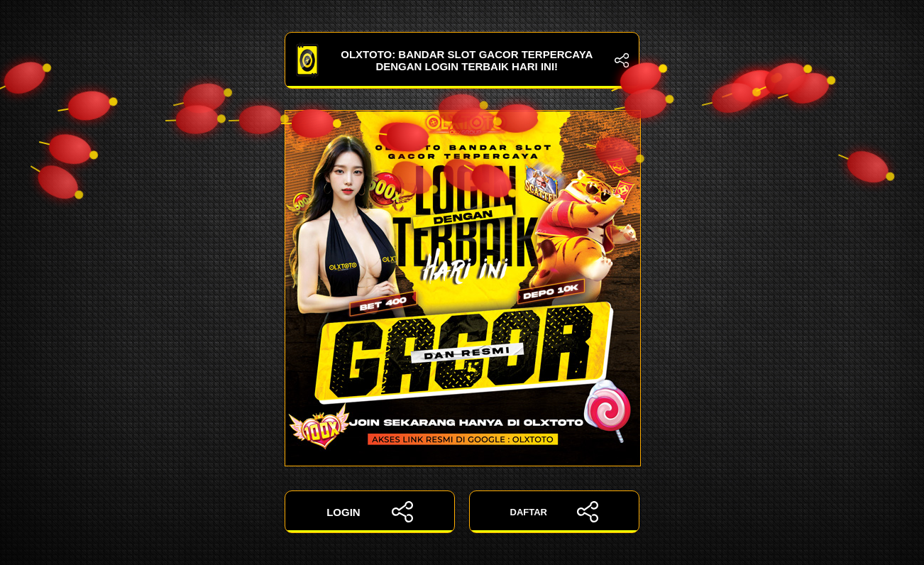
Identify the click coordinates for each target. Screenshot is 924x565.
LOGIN (370, 512)
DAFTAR (555, 512)
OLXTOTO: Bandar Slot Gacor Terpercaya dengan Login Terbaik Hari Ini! (462, 60)
